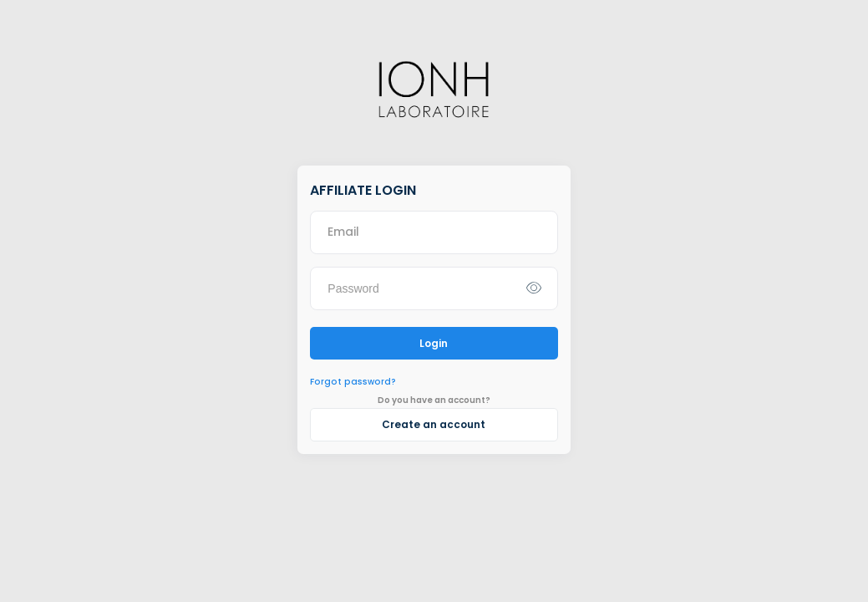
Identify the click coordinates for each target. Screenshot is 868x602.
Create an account (434, 424)
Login (434, 343)
